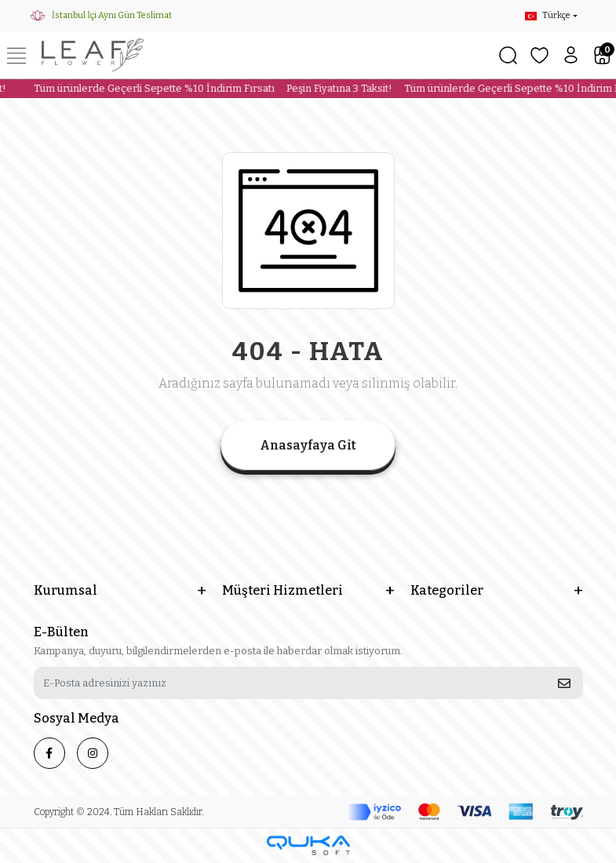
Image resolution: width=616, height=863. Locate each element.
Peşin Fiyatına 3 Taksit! (335, 88)
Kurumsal (66, 590)
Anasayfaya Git (308, 445)
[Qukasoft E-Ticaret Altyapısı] (308, 845)
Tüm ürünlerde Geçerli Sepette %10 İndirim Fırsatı (149, 88)
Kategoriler (447, 590)
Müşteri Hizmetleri (282, 590)
